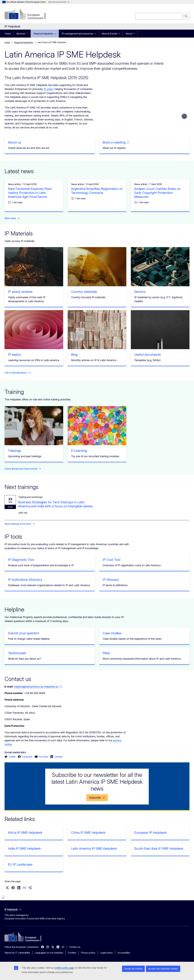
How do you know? (59, 2)
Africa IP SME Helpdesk (25, 833)
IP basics (14, 355)
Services (21, 34)
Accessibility (124, 953)
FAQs (106, 653)
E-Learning (79, 451)
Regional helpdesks (43, 34)
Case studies (112, 633)
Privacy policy (88, 953)
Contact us (75, 947)
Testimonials (17, 653)
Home (8, 34)
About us (15, 142)
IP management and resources (77, 34)
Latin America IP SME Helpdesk (94, 848)
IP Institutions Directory (25, 580)
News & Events (109, 34)
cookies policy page (64, 968)
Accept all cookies (133, 969)
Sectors (140, 292)
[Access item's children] (28, 34)
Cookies (72, 953)
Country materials (84, 292)
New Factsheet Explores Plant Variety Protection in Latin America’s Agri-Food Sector (30, 193)
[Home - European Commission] (28, 14)
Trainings (15, 451)
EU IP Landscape (20, 864)
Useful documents (148, 355)
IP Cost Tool (111, 560)
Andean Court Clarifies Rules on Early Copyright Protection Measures (157, 193)
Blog (74, 355)
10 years (48, 89)
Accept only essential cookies (163, 969)
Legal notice (106, 953)
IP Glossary (111, 580)
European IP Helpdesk (150, 833)
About (129, 34)
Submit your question (24, 633)
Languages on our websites (49, 953)
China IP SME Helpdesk (88, 833)
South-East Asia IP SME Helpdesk (159, 848)
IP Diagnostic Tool (21, 560)
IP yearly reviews (20, 292)
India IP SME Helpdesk (24, 848)
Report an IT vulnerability (17, 953)
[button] (7, 888)
